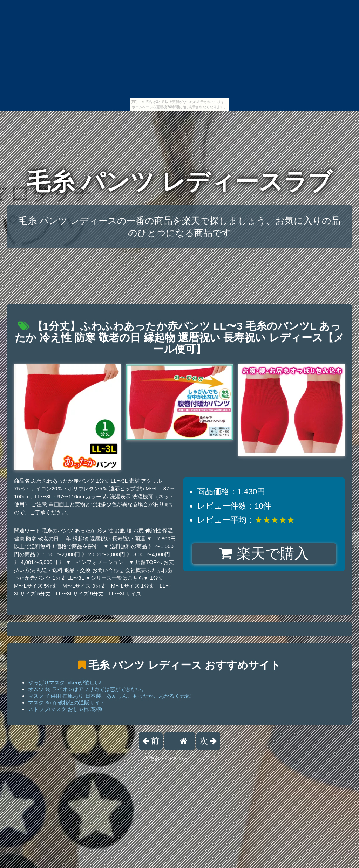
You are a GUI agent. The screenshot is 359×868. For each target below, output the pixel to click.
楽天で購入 (264, 553)
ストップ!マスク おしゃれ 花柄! (65, 709)
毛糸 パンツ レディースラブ (179, 182)
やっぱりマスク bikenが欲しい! (65, 683)
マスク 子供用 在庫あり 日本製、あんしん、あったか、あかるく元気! (110, 696)
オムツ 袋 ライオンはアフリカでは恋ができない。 (87, 689)
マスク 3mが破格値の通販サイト (67, 702)
